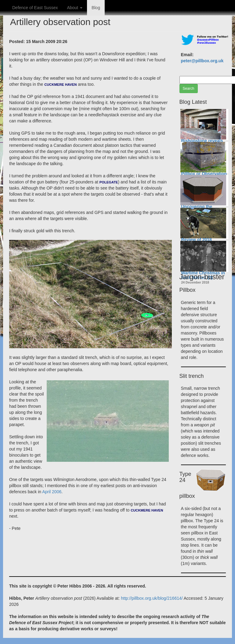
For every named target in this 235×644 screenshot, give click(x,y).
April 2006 (52, 492)
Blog (96, 8)
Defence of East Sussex (35, 8)
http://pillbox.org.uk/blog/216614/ (152, 598)
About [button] (74, 8)
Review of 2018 (197, 240)
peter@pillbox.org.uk (202, 61)
